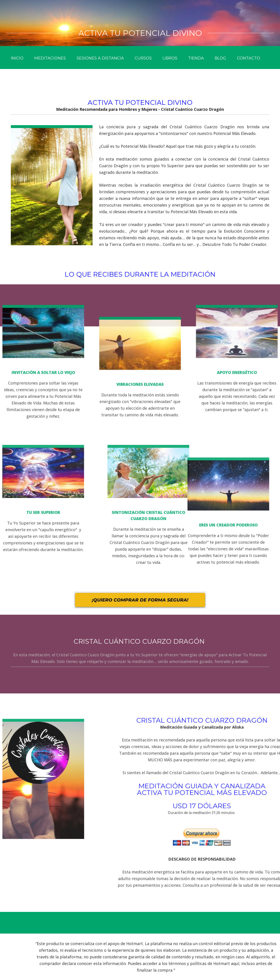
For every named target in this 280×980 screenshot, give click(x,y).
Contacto (249, 58)
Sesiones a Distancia (100, 58)
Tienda (196, 58)
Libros (170, 58)
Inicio (17, 58)
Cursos (143, 58)
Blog (220, 58)
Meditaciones (50, 58)
